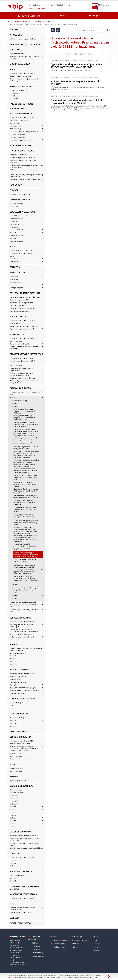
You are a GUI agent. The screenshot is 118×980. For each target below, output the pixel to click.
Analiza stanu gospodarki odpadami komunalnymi (22, 638)
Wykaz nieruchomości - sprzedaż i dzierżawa (25, 297)
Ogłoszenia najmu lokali (18, 305)
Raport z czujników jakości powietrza (22, 759)
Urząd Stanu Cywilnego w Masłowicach (23, 158)
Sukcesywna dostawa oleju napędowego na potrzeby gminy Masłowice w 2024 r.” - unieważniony (26, 578)
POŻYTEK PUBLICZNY (19, 714)
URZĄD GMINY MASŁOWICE (22, 104)
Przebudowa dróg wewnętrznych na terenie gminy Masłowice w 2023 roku (26, 497)
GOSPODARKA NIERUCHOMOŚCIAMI (25, 293)
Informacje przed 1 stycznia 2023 (21, 250)
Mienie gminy (14, 285)
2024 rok (15, 584)
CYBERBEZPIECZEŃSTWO (21, 923)
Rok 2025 (13, 661)
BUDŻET (13, 247)
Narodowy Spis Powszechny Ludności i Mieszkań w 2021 (23, 909)
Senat (96, 944)
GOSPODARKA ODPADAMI (21, 618)
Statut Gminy (14, 276)
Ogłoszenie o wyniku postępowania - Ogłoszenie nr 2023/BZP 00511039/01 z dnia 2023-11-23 (77, 66)
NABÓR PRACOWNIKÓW (20, 200)
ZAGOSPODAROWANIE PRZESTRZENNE (26, 354)
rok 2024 (13, 233)
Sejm (95, 940)
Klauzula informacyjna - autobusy (21, 76)
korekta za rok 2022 (16, 224)
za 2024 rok (14, 99)
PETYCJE (13, 644)
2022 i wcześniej (15, 703)
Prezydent (97, 951)
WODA (13, 764)
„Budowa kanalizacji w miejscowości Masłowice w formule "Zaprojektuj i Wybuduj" (26, 491)
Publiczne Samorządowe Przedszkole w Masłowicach (23, 171)
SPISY (12, 904)
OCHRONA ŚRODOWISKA (20, 737)
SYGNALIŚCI (15, 918)
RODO (12, 69)
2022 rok (15, 403)
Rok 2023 (13, 656)
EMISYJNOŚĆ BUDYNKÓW (21, 832)
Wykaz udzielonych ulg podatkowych (22, 329)
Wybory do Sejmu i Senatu (19, 682)
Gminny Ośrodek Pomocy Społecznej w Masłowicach (23, 161)
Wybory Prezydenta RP (17, 693)
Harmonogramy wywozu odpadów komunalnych (21, 626)
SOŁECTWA (15, 267)
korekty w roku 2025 (17, 241)
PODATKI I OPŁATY (18, 317)
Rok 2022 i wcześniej (17, 653)
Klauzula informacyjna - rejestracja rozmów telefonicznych (24, 80)
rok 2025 (13, 238)
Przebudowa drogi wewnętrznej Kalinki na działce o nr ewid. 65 (24, 566)
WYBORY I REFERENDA (19, 670)
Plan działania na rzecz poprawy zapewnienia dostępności (25, 58)
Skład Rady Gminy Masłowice (20, 120)
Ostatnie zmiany (38, 953)
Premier (96, 947)
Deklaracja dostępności (18, 54)
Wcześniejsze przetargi (19, 401)
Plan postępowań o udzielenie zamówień (24, 602)
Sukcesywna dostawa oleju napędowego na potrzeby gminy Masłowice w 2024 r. (24, 418)
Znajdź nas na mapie (80, 940)
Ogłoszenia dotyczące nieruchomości (22, 308)
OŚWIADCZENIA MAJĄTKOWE (22, 212)
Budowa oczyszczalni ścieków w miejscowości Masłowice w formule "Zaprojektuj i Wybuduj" (25, 471)
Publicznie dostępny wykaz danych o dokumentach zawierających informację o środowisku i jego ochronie (24, 748)
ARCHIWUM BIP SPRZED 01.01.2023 (25, 44)
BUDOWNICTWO (17, 334)
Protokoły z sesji (15, 129)
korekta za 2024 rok (16, 235)
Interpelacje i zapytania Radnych (21, 140)
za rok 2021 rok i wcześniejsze (20, 216)
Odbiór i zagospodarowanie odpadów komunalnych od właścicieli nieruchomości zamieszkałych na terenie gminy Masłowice (26, 441)
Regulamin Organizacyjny (18, 108)
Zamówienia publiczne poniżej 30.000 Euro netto (24, 611)
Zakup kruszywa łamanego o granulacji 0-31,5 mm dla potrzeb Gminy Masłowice (25, 516)
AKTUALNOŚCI (16, 35)
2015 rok (13, 796)
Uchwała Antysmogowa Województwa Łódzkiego (26, 848)
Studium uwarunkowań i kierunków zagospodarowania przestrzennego (22, 374)
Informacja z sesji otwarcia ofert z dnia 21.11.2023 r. (27, 560)
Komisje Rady (14, 123)
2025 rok (15, 596)
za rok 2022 (14, 221)
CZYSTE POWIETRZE (19, 732)
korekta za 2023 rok (16, 230)
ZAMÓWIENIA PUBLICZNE (22, 22)
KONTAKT (14, 30)
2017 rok (13, 801)
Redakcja (35, 943)
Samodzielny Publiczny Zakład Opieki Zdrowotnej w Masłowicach (26, 176)
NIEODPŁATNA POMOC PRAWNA (24, 894)
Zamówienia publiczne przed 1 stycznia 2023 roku (25, 393)
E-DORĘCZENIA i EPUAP (20, 64)
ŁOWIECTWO (15, 854)
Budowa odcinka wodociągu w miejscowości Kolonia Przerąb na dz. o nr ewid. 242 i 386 (26, 424)
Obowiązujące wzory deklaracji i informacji (24, 326)
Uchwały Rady (14, 279)
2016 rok (13, 798)
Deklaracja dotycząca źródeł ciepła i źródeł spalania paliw (24, 840)
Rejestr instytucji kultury (18, 781)
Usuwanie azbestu (16, 753)
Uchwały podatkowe (17, 323)
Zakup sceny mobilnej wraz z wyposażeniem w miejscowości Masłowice (24, 411)
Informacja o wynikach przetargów (21, 303)
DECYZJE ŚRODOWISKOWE (21, 786)
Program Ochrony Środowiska (20, 744)
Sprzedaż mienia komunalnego (20, 311)
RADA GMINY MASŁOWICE (21, 114)
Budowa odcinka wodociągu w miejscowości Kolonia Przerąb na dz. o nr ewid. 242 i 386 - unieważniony (42, 25)
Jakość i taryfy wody (16, 768)
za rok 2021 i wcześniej (18, 90)
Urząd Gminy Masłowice (18, 155)
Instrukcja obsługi (38, 956)
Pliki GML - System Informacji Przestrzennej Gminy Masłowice (24, 382)
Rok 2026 (13, 664)
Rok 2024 (13, 659)
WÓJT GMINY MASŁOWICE (21, 145)
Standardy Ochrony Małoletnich (20, 194)
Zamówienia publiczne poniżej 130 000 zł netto (24, 606)
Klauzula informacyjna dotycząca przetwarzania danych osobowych (26, 649)
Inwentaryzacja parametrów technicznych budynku (24, 844)
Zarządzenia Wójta (16, 282)
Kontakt (76, 944)
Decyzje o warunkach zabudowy (21, 344)
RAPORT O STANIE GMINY (21, 86)
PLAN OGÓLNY (16, 185)
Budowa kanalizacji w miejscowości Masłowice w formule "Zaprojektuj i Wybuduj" (25, 477)
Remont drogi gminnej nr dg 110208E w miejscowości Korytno (26, 448)
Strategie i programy (17, 288)
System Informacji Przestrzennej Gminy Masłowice (23, 362)
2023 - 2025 (14, 206)
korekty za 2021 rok (16, 219)
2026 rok (15, 598)
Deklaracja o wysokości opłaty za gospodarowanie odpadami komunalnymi (24, 630)
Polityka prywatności (60, 947)
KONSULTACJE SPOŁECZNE (21, 871)
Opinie (12, 256)
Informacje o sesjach (17, 126)
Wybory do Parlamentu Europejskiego (22, 688)
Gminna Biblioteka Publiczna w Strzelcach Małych (26, 179)
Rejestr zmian (37, 946)
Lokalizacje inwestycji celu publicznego (23, 378)
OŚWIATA (14, 190)
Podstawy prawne (59, 944)
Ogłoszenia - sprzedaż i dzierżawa (21, 300)
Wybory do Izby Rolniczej (18, 676)
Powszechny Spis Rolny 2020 (19, 912)
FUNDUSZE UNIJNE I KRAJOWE (23, 699)
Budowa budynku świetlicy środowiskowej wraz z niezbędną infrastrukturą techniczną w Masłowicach (25, 547)
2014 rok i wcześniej (17, 793)
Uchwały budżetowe (17, 259)
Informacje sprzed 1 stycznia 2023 (21, 73)
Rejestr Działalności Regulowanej (21, 634)
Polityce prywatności (15, 977)
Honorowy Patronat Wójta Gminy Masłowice (24, 888)
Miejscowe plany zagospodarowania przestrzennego (22, 369)
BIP (74, 947)
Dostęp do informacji (60, 940)
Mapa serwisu (37, 949)
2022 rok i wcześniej (17, 204)
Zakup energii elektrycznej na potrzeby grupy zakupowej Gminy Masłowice (25, 484)
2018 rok (13, 804)
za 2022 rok (14, 93)
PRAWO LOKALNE (17, 273)
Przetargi (38, 22)
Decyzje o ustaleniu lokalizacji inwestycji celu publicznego (25, 348)
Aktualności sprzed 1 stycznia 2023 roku (23, 39)
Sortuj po (68, 54)
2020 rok (13, 810)
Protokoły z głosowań (17, 134)
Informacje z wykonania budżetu (21, 253)
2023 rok (48, 22)
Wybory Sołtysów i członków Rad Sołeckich (24, 690)
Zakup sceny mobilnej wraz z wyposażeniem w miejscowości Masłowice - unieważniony (24, 572)
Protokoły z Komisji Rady (18, 137)
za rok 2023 (14, 227)
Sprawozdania (14, 262)
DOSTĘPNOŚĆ (16, 50)
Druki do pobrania (16, 341)
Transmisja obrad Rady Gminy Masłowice (24, 132)
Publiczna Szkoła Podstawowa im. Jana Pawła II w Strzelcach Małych (26, 166)
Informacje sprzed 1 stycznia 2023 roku (23, 836)
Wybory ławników (16, 679)
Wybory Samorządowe (17, 685)
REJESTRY (14, 777)
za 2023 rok (14, 96)
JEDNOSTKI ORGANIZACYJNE (22, 151)
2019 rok (13, 807)
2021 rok (13, 812)
